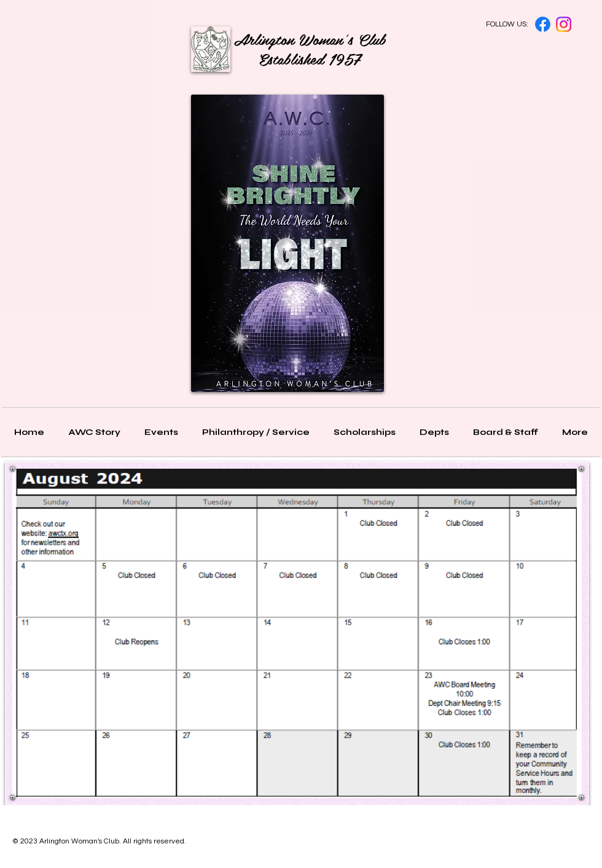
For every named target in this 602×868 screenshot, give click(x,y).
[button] (505, 432)
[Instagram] (564, 24)
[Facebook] (543, 24)
